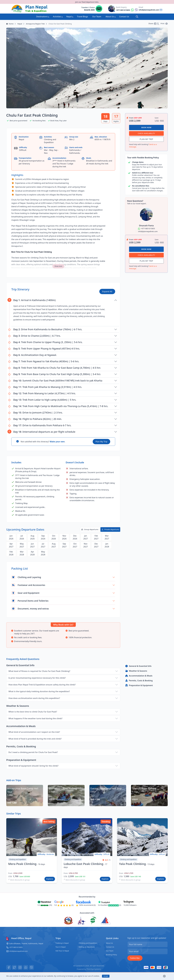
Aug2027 (54, 545)
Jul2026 (22, 537)
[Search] (137, 17)
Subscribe (135, 958)
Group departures (90, 529)
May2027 (22, 545)
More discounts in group (19, 880)
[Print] (167, 23)
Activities (58, 17)
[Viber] (32, 967)
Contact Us (124, 17)
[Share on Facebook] (155, 23)
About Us (111, 17)
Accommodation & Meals (139, 676)
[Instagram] (20, 967)
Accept (106, 976)
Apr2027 (11, 545)
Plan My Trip (101, 442)
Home (10, 24)
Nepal (70, 17)
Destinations (43, 17)
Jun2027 (32, 545)
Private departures (110, 529)
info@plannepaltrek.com (19, 951)
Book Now (146, 127)
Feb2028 (11, 553)
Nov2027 (86, 545)
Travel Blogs (82, 17)
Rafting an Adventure (87, 947)
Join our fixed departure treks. (87, 2)
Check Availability (146, 133)
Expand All (107, 291)
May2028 (43, 553)
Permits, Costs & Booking (139, 681)
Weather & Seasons (136, 671)
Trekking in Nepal (62, 943)
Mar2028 (22, 553)
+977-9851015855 (16, 947)
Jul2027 (43, 545)
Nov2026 (64, 537)
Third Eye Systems (94, 969)
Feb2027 (96, 537)
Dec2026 (75, 537)
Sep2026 (43, 537)
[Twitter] (14, 967)
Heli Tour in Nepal (62, 951)
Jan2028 (107, 545)
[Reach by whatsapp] (127, 10)
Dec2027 (96, 545)
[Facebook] (9, 967)
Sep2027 (64, 545)
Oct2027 (75, 545)
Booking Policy (112, 955)
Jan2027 (86, 537)
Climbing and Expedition (89, 943)
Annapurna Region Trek (35, 24)
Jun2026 (11, 537)
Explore (50, 879)
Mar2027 (107, 537)
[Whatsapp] (26, 967)
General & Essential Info (138, 666)
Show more (58, 266)
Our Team (97, 17)
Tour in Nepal (60, 947)
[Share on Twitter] (158, 23)
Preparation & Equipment (139, 685)
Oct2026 (54, 537)
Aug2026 (32, 537)
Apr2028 (32, 553)
